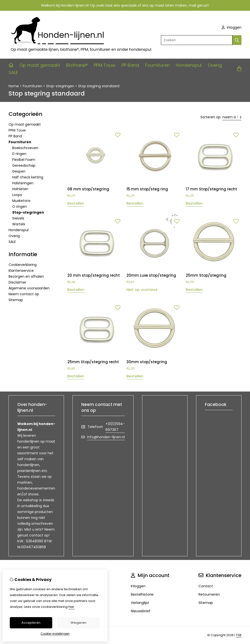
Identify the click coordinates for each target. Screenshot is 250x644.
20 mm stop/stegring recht (94, 275)
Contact (206, 586)
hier (71, 607)
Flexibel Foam (24, 160)
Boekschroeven (25, 148)
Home (14, 86)
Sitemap (16, 300)
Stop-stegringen (60, 86)
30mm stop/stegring (147, 362)
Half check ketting (28, 177)
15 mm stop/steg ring (147, 189)
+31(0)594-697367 (115, 427)
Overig (215, 65)
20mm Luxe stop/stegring (151, 275)
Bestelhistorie (142, 594)
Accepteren (31, 623)
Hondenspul (189, 65)
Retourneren (209, 594)
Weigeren (78, 623)
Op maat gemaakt (40, 65)
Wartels (19, 224)
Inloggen (138, 586)
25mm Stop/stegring (206, 275)
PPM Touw (105, 65)
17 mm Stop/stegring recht (211, 189)
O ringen (20, 207)
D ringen (19, 154)
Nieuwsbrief (141, 611)
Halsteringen (23, 183)
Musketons (21, 201)
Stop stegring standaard (99, 86)
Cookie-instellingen (55, 634)
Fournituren (157, 65)
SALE (13, 72)
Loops (17, 195)
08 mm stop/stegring (88, 189)
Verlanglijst (140, 603)
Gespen (19, 171)
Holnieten (20, 189)
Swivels (18, 218)
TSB (239, 635)
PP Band (130, 65)
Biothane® (77, 65)
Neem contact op (24, 294)
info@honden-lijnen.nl (106, 437)
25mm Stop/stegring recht (93, 362)
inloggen (232, 27)
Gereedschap (24, 165)
